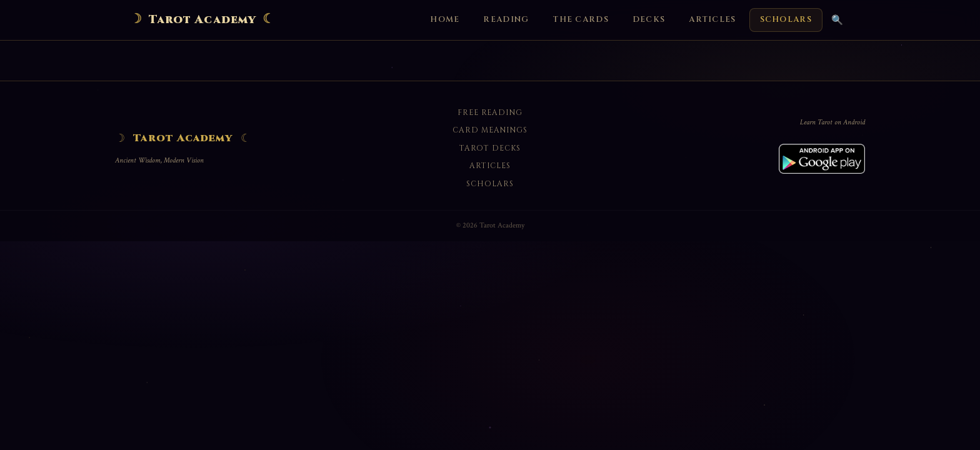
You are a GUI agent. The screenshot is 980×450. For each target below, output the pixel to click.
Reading (506, 20)
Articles (712, 20)
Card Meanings (490, 130)
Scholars (786, 20)
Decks (649, 20)
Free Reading (490, 112)
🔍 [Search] (837, 20)
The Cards (581, 20)
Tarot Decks (490, 148)
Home (445, 20)
